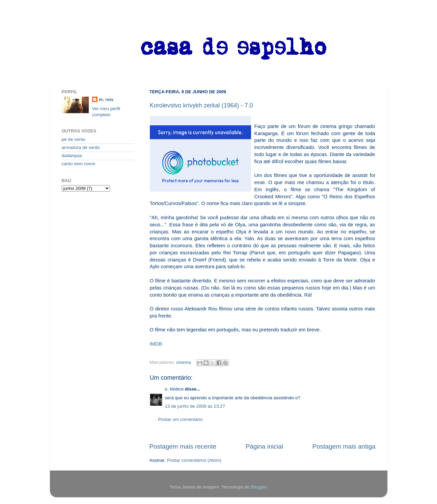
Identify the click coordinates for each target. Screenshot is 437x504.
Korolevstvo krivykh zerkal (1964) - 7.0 (201, 105)
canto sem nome (79, 164)
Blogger (258, 487)
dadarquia (72, 156)
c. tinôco (174, 389)
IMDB (156, 344)
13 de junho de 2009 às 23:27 (195, 406)
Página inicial (264, 446)
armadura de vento (81, 147)
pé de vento (74, 139)
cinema (184, 362)
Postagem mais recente (183, 446)
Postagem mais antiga (344, 446)
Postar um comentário (181, 419)
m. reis (106, 99)
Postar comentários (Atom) (194, 460)
